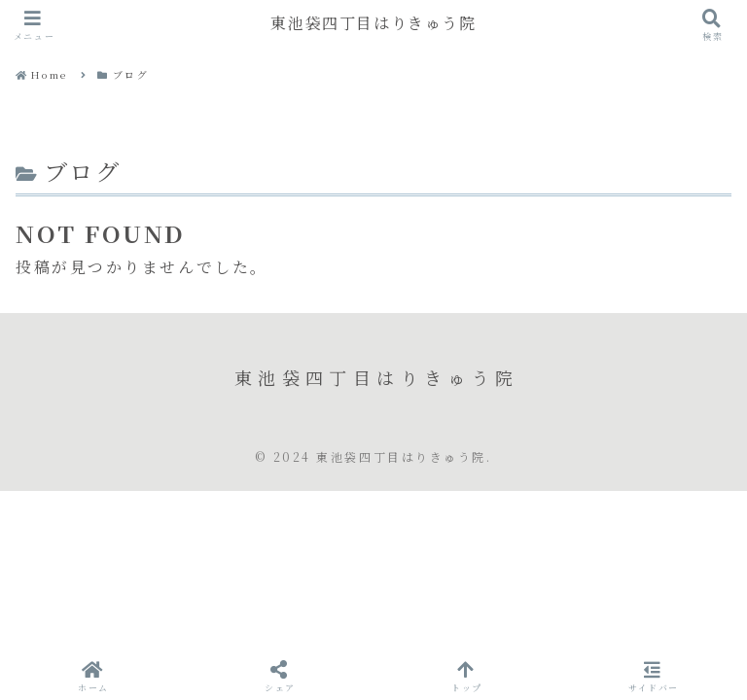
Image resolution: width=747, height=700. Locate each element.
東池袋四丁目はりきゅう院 (373, 24)
